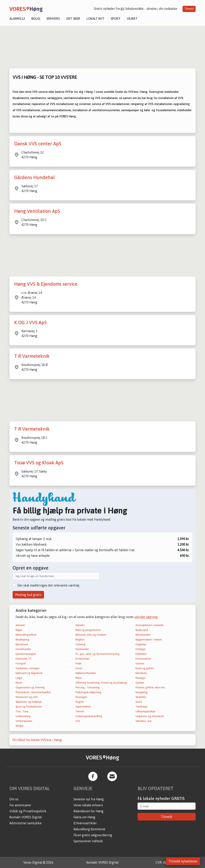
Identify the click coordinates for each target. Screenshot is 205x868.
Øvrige (20, 726)
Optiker (140, 683)
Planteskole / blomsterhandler (33, 692)
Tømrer (80, 711)
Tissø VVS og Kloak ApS (39, 463)
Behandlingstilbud (26, 635)
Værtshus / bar (144, 721)
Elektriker (141, 654)
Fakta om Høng (84, 817)
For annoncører (20, 805)
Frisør (78, 663)
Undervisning (23, 716)
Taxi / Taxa (22, 711)
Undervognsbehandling (89, 716)
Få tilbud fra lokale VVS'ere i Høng (37, 740)
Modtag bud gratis (28, 595)
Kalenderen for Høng (88, 811)
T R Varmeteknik (32, 356)
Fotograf (21, 663)
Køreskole (141, 673)
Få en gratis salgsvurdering (93, 835)
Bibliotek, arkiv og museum (91, 635)
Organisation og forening (30, 687)
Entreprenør (82, 659)
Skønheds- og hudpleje (29, 702)
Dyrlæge (141, 649)
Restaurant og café (27, 697)
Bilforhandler (143, 635)
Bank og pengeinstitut (88, 630)
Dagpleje (141, 644)
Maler (79, 678)
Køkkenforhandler (86, 673)
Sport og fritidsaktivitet (29, 707)
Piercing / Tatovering (88, 687)
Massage (141, 678)
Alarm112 (17, 19)
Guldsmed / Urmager (28, 668)
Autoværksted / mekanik (149, 625)
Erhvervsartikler (85, 823)
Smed (139, 702)
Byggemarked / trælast (149, 640)
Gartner (140, 663)
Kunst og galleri (145, 668)
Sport (116, 19)
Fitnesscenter (143, 659)
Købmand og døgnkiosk (29, 673)
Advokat (20, 625)
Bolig (36, 19)
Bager (19, 630)
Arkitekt (80, 625)
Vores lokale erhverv (88, 805)
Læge (19, 678)
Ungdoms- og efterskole (150, 716)
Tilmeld (189, 9)
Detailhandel (23, 649)
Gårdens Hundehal (35, 177)
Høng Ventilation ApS (37, 211)
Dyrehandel (82, 649)
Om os (14, 799)
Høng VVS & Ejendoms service (46, 284)
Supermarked (83, 707)
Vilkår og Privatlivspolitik (28, 811)
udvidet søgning (146, 617)
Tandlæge (142, 707)
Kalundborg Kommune (89, 829)
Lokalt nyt (95, 19)
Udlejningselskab (145, 711)
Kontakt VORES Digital (26, 817)
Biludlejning (22, 640)
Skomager (81, 697)
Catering (80, 644)
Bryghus (80, 640)
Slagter (80, 702)
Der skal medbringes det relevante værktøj (48, 585)
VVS (78, 721)
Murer (19, 683)
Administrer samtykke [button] (25, 823)
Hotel (79, 668)
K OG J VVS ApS (30, 323)
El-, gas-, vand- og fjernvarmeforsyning (97, 654)
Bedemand (142, 630)
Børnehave (22, 644)
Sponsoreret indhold (88, 841)
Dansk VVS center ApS (38, 144)
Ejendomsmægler (26, 654)
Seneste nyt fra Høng (89, 799)
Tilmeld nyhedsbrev (183, 861)
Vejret (132, 19)
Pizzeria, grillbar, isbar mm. (151, 687)
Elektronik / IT (24, 659)
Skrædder (141, 697)
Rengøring (142, 692)
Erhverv (53, 19)
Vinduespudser (24, 721)
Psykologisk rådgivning (88, 692)
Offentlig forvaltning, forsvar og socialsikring (101, 683)
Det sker (73, 19)
